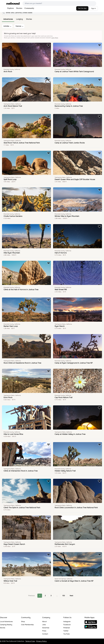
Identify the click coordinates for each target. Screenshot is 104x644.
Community (29, 8)
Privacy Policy (41, 641)
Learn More (55, 38)
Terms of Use (30, 641)
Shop (23, 622)
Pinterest (67, 628)
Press (44, 631)
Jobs (44, 625)
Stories (19, 8)
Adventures (8, 19)
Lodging (19, 19)
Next (71, 596)
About (44, 622)
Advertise (46, 628)
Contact (45, 634)
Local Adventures (6, 622)
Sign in (93, 8)
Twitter (66, 631)
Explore (11, 8)
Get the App (82, 8)
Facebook (67, 625)
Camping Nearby (6, 625)
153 (64, 596)
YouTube (66, 634)
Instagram (67, 622)
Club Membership (27, 625)
